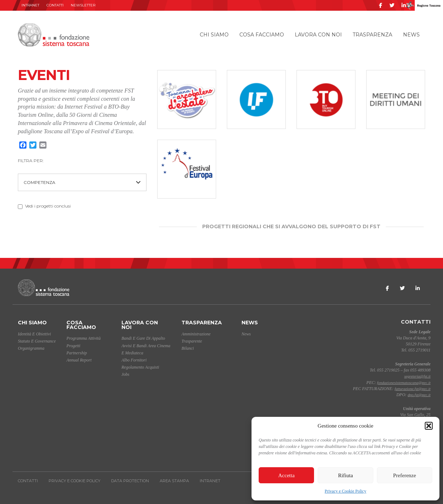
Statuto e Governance (37, 341)
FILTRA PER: (31, 161)
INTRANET (30, 5)
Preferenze (404, 475)
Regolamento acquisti (140, 367)
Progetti (73, 346)
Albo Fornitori (134, 360)
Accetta (287, 475)
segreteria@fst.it (417, 376)
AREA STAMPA (174, 481)
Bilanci (188, 348)
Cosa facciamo (262, 35)
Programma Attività (84, 338)
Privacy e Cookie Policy (345, 491)
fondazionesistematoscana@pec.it (404, 383)
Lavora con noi (318, 35)
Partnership (77, 353)
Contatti (55, 5)
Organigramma (31, 348)
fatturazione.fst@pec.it (412, 389)
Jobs (125, 374)
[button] (429, 426)
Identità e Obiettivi (34, 334)
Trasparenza (372, 35)
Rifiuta (345, 475)
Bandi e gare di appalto (143, 338)
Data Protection (130, 481)
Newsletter (83, 5)
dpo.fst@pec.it (419, 395)
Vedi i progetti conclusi (44, 206)
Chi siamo (214, 35)
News (411, 35)
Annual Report (79, 360)
